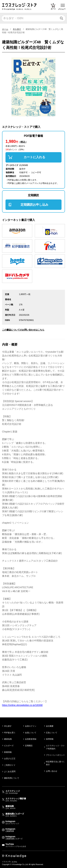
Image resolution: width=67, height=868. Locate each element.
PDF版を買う (10, 733)
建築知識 (8, 739)
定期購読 (29, 746)
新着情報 (8, 752)
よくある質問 (10, 771)
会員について (31, 733)
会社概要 (50, 726)
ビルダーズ (9, 746)
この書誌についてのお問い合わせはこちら (23, 330)
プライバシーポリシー (55, 755)
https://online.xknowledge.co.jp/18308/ (22, 705)
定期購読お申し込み (34, 205)
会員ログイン (31, 726)
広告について (52, 733)
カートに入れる (34, 157)
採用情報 (50, 739)
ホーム (5, 29)
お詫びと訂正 (10, 759)
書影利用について (12, 778)
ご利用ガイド (10, 765)
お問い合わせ (52, 771)
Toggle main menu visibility (63, 4)
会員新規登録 (31, 739)
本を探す (17, 29)
